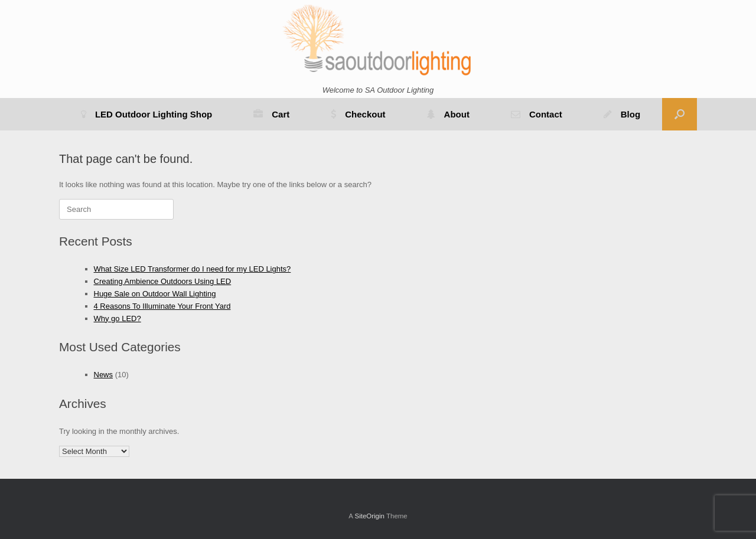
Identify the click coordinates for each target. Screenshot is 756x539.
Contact (537, 114)
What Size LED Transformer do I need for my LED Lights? (193, 269)
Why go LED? (118, 318)
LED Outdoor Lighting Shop (146, 114)
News (104, 375)
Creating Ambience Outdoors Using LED (163, 281)
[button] (680, 114)
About (448, 114)
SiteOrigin (369, 516)
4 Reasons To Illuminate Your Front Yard (162, 306)
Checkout (358, 114)
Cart (271, 114)
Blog (622, 114)
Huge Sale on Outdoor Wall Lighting (155, 294)
